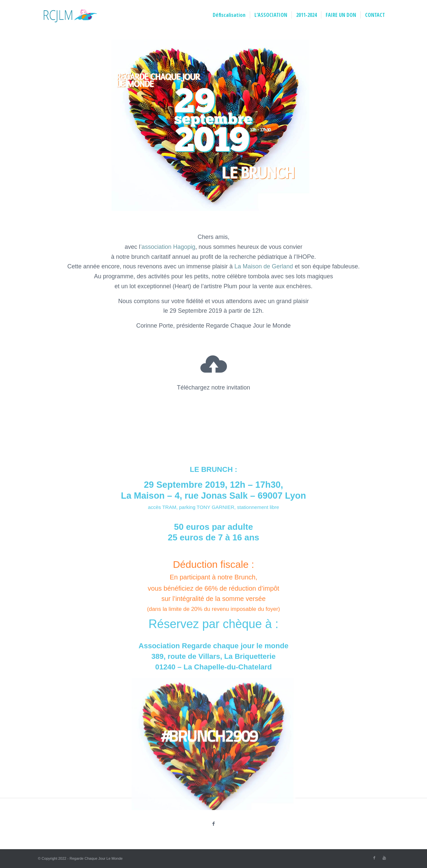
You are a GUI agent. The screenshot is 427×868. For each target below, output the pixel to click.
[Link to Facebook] (374, 858)
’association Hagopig (168, 247)
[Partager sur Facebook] (213, 824)
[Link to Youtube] (384, 858)
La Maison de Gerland (264, 266)
